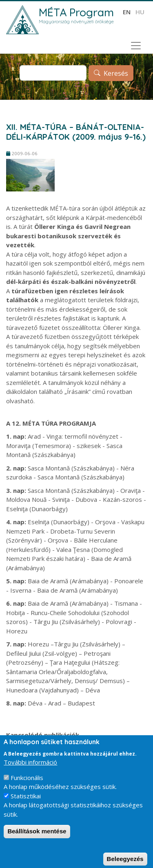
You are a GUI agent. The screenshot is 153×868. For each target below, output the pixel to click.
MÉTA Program (76, 12)
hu (140, 12)
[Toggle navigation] (136, 46)
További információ (30, 770)
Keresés (116, 73)
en (127, 12)
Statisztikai (26, 804)
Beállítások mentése (37, 839)
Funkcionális (27, 785)
